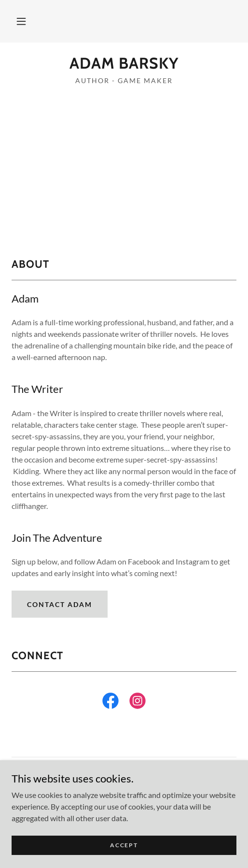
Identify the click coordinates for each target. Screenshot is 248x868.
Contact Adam (60, 604)
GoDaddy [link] (143, 796)
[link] (124, 63)
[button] (21, 21)
